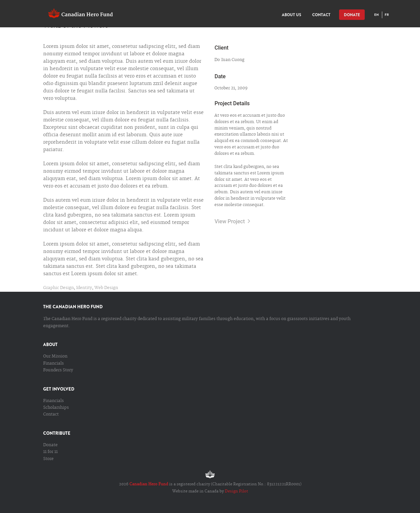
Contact (51, 414)
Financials (53, 363)
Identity (84, 288)
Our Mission (55, 356)
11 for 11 (50, 452)
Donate (50, 445)
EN (377, 15)
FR (387, 15)
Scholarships (56, 408)
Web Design (106, 288)
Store (48, 459)
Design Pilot (236, 491)
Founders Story (58, 370)
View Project (232, 221)
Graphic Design (58, 288)
